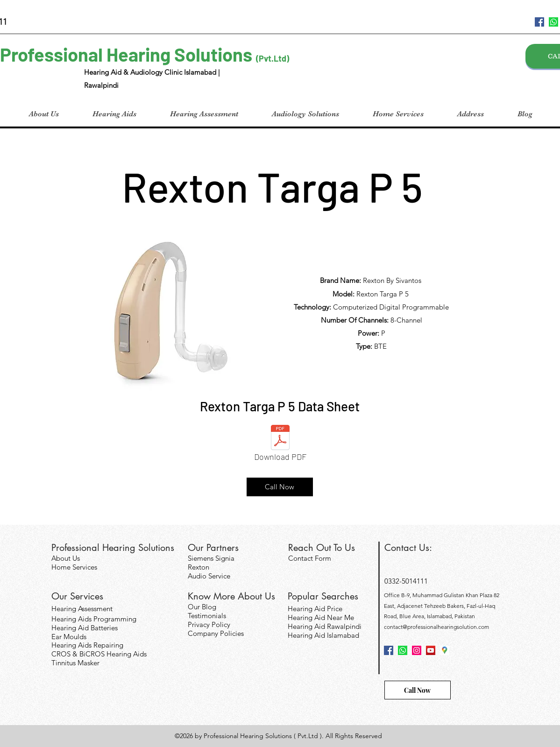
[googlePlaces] (445, 650)
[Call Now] (280, 487)
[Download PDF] (280, 446)
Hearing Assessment (82, 609)
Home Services (74, 567)
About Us (66, 558)
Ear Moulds (69, 637)
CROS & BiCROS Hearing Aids (99, 654)
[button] (114, 114)
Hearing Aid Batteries (85, 628)
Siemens (202, 558)
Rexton (198, 567)
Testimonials (207, 616)
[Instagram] (417, 650)
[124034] (553, 22)
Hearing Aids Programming (94, 619)
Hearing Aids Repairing (87, 645)
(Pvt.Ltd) (273, 58)
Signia (225, 558)
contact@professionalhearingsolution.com (436, 627)
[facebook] (539, 22)
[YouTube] (431, 650)
